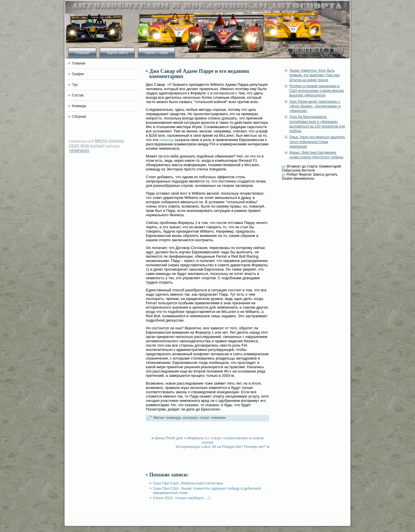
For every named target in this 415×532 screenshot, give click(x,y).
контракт (97, 146)
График (78, 74)
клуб (91, 141)
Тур (75, 85)
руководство (78, 141)
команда (166, 140)
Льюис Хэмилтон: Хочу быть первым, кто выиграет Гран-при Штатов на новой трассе (315, 75)
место (101, 140)
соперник (116, 141)
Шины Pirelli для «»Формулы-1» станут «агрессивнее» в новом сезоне (209, 440)
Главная (82, 53)
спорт (74, 145)
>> (284, 166)
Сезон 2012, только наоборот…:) (181, 498)
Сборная (79, 117)
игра (85, 145)
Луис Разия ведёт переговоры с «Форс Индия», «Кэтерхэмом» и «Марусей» (315, 106)
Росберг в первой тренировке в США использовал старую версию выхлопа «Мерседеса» (317, 91)
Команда (79, 106)
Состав (78, 95)
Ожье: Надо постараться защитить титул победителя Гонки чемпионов (317, 142)
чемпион (79, 151)
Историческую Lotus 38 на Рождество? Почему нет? (221, 447)
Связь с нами (156, 53)
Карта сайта (117, 53)
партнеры (113, 146)
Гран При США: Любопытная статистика (188, 483)
